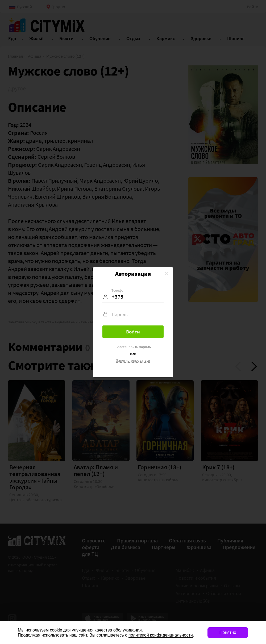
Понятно (228, 632)
